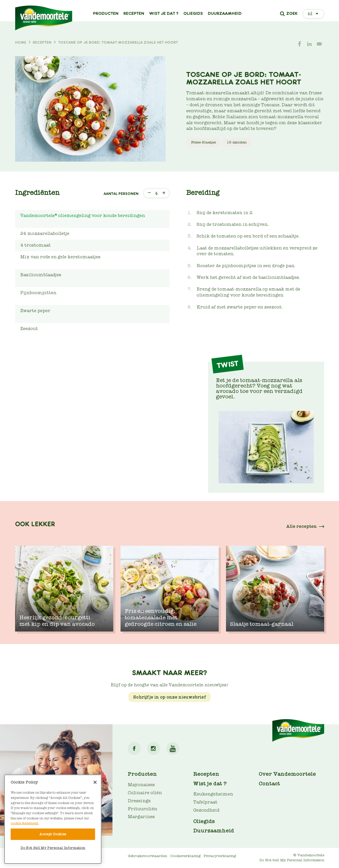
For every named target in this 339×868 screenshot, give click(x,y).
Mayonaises (141, 785)
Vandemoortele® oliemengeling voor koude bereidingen (83, 216)
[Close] (95, 782)
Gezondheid (206, 810)
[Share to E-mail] (319, 44)
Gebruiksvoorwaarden (147, 856)
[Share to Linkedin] (309, 44)
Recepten (134, 14)
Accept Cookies (53, 834)
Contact (269, 784)
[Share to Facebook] (300, 44)
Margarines (141, 817)
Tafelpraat (205, 802)
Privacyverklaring (220, 856)
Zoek (292, 14)
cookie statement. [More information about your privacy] (25, 823)
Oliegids (193, 14)
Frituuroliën (142, 809)
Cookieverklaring (185, 856)
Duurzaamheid (225, 14)
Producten (106, 14)
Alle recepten (302, 526)
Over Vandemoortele (287, 774)
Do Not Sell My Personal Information (292, 860)
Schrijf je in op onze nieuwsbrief (169, 697)
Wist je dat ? (164, 14)
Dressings (139, 801)
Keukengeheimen (213, 794)
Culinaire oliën (145, 793)
